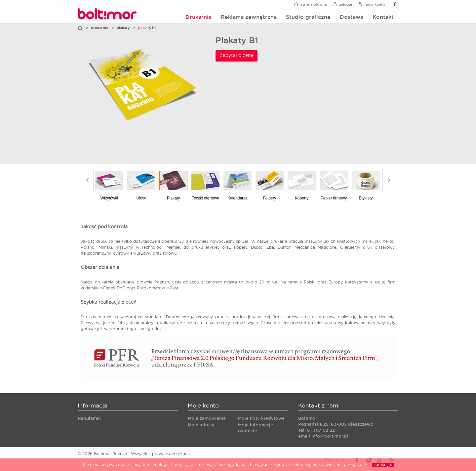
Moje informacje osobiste (256, 428)
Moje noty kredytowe (261, 419)
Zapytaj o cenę (237, 56)
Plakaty (123, 28)
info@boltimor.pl (330, 436)
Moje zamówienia (207, 419)
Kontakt (383, 17)
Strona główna (314, 4)
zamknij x (383, 465)
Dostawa (352, 17)
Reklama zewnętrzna (249, 17)
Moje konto (375, 4)
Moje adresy (201, 425)
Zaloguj (346, 4)
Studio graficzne (308, 17)
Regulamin (89, 419)
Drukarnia (198, 17)
